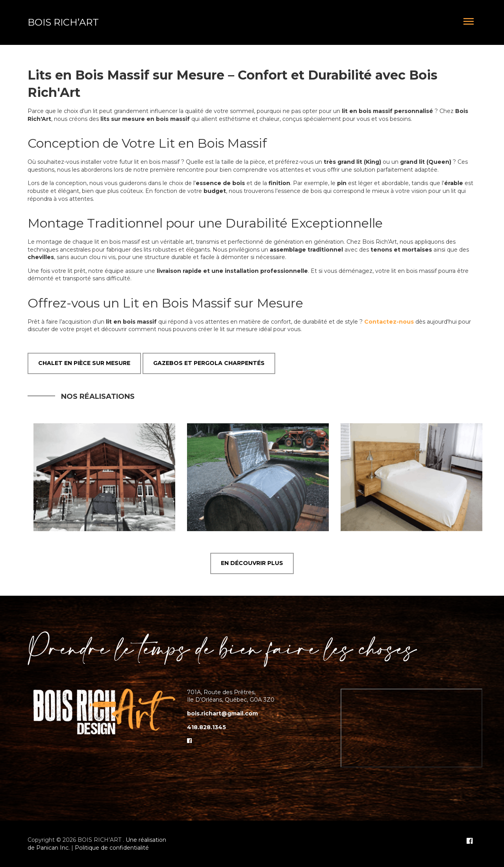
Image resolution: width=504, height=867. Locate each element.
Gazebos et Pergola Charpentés (209, 363)
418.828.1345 (207, 727)
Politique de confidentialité (112, 848)
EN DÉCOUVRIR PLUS (252, 563)
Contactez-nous (389, 322)
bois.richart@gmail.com (222, 713)
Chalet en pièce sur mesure (84, 363)
